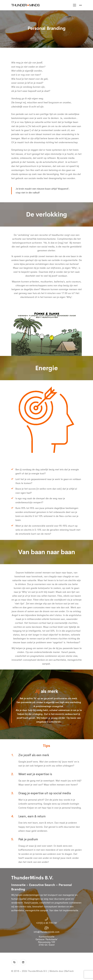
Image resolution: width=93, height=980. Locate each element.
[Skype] (14, 962)
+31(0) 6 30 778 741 (47, 927)
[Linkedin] (23, 962)
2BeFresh (69, 971)
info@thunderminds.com (47, 936)
